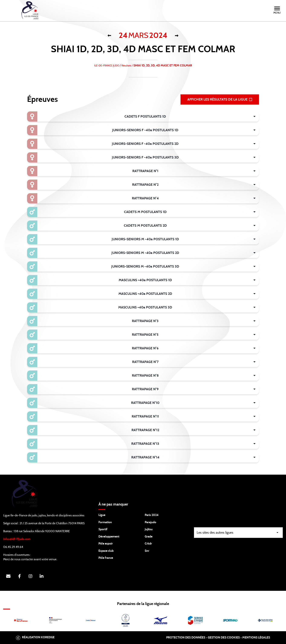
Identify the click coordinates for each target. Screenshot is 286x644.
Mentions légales (256, 638)
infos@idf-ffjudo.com (17, 539)
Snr (147, 551)
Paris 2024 (152, 515)
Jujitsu (149, 529)
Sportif (103, 529)
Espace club (106, 551)
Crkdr (148, 544)
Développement (109, 537)
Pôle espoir (106, 544)
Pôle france (106, 558)
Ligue (102, 515)
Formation (105, 522)
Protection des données (186, 638)
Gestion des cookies (224, 638)
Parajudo (150, 522)
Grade (149, 537)
